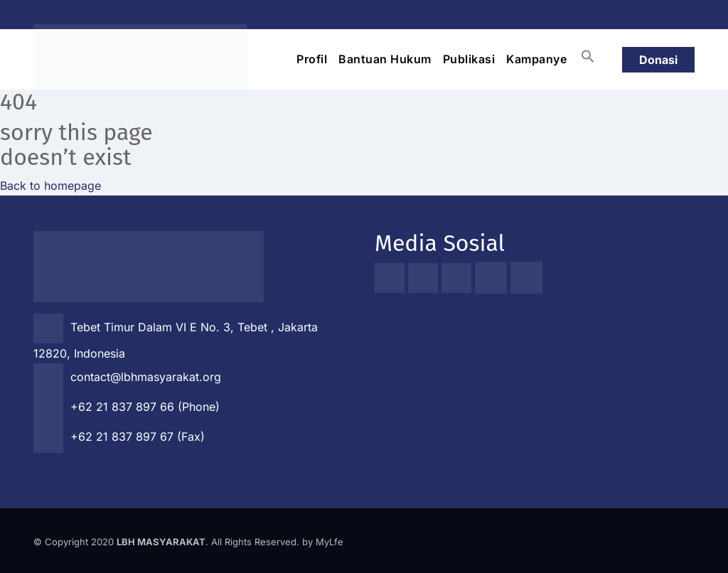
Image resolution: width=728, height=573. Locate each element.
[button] (588, 56)
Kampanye (536, 59)
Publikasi (469, 59)
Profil (312, 59)
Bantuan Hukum (385, 59)
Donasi (658, 60)
